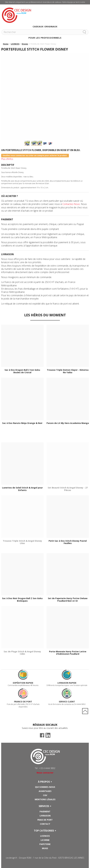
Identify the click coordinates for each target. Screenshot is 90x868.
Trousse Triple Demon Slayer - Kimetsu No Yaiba (68, 371)
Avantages (45, 791)
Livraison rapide (67, 683)
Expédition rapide (23, 683)
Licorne (45, 840)
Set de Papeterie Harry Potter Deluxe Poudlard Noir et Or (68, 600)
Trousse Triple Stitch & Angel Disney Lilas (22, 542)
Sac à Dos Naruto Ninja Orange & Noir (22, 423)
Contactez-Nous (71, 204)
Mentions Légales (45, 799)
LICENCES (15, 44)
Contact (45, 824)
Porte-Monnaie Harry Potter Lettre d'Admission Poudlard (68, 653)
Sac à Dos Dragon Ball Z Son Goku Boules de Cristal (22, 371)
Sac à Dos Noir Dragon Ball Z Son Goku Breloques (22, 600)
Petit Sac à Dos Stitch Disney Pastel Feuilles (68, 542)
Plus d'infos (7, 159)
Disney (25, 44)
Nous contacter (45, 773)
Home (6, 44)
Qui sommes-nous (45, 787)
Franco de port (23, 702)
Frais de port (45, 820)
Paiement (45, 811)
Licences (45, 836)
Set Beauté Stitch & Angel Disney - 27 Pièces (68, 489)
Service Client (67, 702)
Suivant (45, 147)
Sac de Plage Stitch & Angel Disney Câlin (22, 653)
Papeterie (45, 844)
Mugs (45, 848)
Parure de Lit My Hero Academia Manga (68, 423)
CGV (45, 795)
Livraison (45, 816)
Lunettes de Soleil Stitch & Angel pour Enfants (22, 489)
